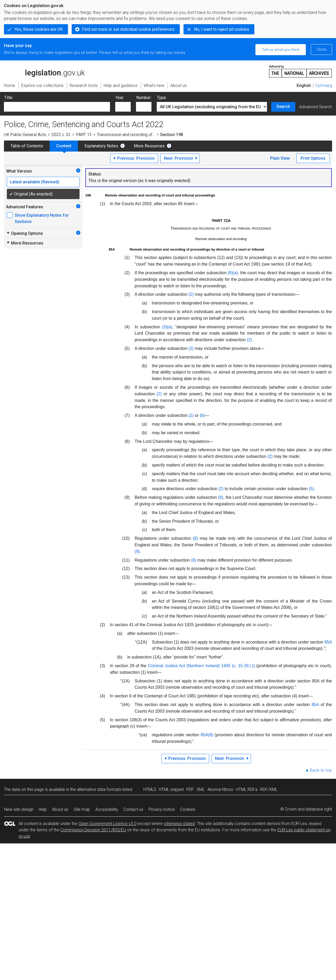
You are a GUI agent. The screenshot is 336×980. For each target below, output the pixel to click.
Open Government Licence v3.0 (107, 824)
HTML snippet (171, 789)
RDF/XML (269, 789)
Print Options (313, 158)
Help (43, 809)
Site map (82, 809)
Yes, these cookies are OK (39, 29)
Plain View (280, 158)
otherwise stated (179, 824)
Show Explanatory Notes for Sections (42, 218)
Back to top (321, 770)
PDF (190, 789)
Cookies (188, 809)
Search (283, 107)
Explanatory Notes (101, 146)
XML (201, 789)
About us (60, 809)
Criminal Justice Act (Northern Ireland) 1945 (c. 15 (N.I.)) (201, 666)
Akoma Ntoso (220, 789)
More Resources (149, 146)
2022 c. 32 (61, 135)
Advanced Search (316, 107)
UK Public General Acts (25, 135)
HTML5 (150, 789)
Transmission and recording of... (126, 135)
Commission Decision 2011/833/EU (93, 830)
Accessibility (107, 809)
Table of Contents (27, 146)
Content (64, 146)
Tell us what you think (281, 50)
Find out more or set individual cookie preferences (128, 29)
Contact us (133, 809)
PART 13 (84, 135)
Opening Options (25, 233)
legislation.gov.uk (44, 71)
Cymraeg (324, 85)
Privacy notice (162, 809)
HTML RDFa (247, 789)
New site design (19, 809)
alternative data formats (99, 789)
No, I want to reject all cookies (222, 29)
